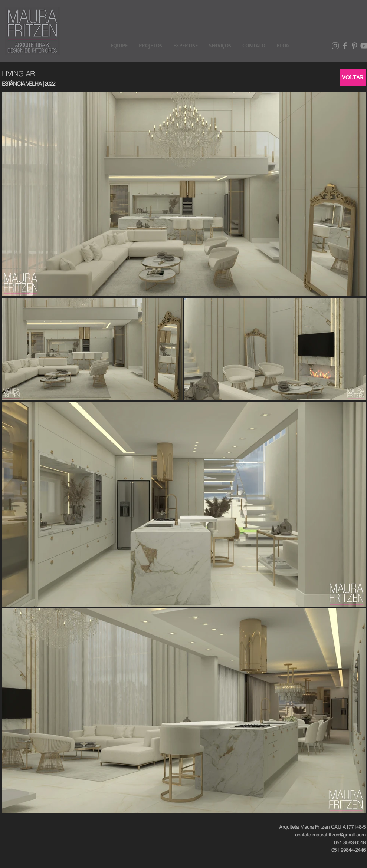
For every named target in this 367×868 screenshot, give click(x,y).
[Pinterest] (355, 46)
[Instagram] (335, 46)
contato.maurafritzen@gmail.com (330, 835)
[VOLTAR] (353, 77)
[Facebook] (345, 46)
